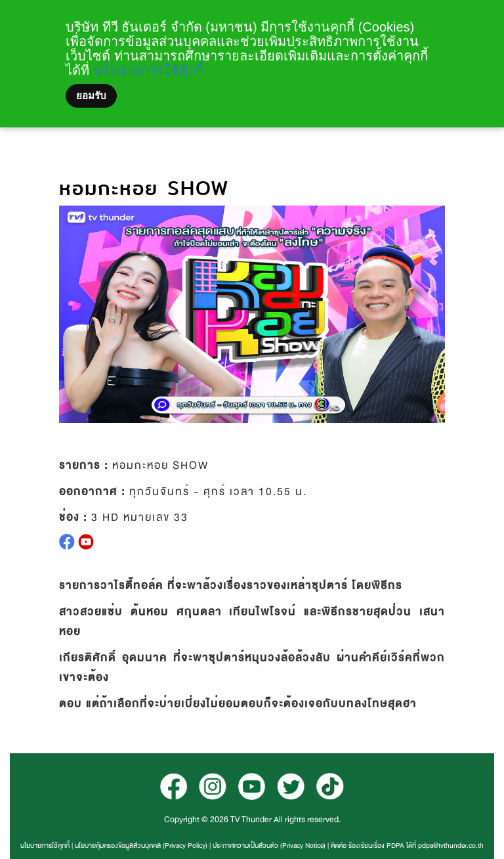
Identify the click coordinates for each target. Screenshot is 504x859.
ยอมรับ (91, 96)
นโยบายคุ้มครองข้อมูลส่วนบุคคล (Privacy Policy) (141, 846)
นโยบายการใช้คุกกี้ (45, 846)
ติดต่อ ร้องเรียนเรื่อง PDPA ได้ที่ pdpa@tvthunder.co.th (407, 846)
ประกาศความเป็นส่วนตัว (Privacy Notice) (269, 846)
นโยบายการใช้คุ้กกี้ (148, 70)
